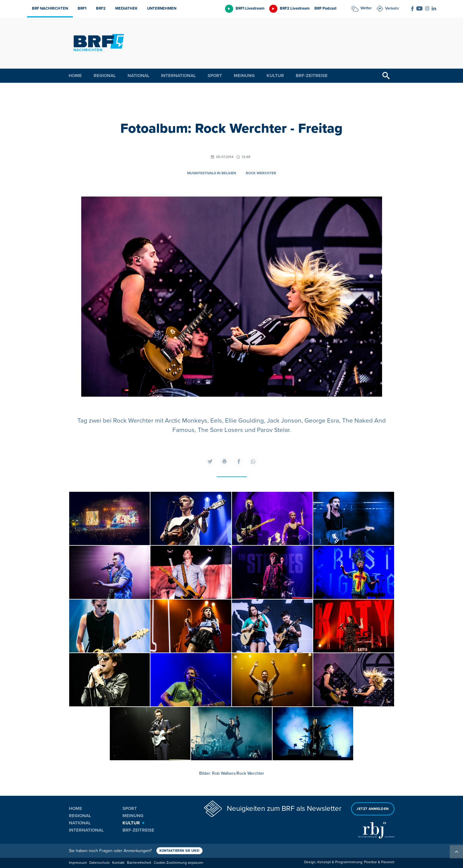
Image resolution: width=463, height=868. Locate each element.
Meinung (244, 76)
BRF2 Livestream (295, 8)
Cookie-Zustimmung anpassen (179, 863)
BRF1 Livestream (250, 8)
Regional (105, 76)
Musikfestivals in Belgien (212, 173)
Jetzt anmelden (373, 809)
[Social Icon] (412, 9)
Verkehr (392, 8)
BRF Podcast (325, 8)
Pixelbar (370, 862)
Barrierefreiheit (139, 863)
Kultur (275, 76)
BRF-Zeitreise (312, 76)
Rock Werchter (261, 173)
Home (75, 76)
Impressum (78, 863)
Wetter (366, 8)
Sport (215, 76)
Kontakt (118, 863)
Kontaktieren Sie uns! (180, 851)
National (139, 76)
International (178, 76)
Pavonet (388, 862)
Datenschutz (100, 863)
